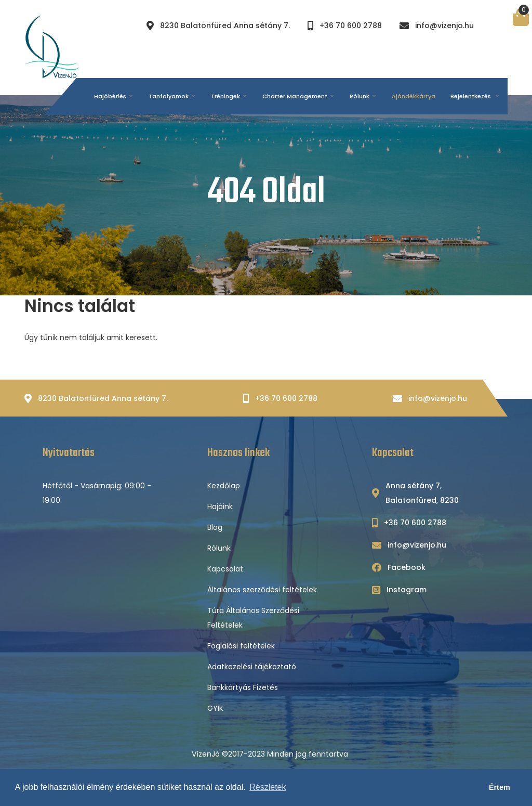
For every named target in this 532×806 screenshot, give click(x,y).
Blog (215, 527)
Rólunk (219, 548)
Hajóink (220, 506)
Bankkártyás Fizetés (243, 687)
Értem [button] (500, 787)
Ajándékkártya (414, 96)
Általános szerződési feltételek (262, 590)
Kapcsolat (225, 569)
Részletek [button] (268, 787)
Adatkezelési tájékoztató (252, 667)
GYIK (215, 708)
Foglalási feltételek (241, 646)
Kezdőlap (224, 486)
